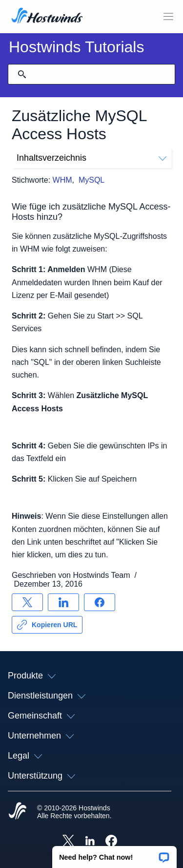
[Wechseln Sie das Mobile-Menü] (168, 17)
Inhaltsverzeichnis (91, 158)
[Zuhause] (47, 17)
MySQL (91, 180)
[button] (114, 854)
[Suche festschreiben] (22, 74)
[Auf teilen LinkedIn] (63, 602)
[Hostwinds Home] (18, 812)
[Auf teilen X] (27, 602)
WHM (62, 180)
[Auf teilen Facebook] (100, 602)
